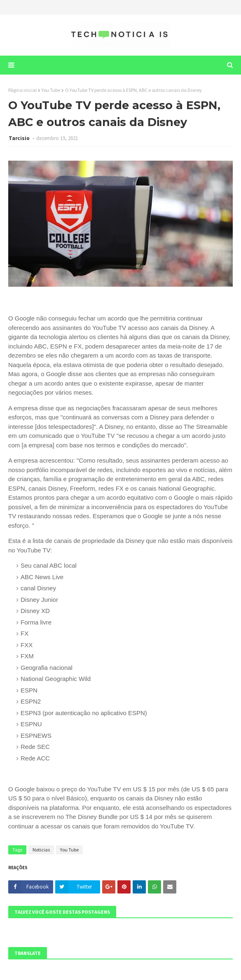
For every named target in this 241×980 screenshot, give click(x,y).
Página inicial (22, 90)
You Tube (51, 90)
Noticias (41, 850)
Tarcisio (20, 138)
